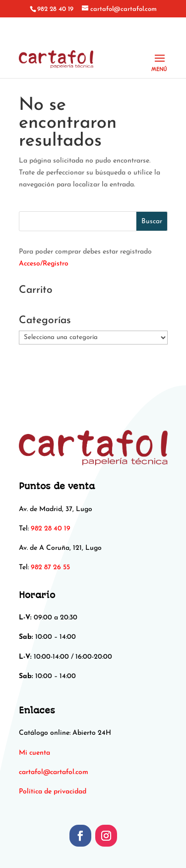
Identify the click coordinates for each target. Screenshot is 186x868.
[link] (54, 772)
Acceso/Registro (44, 264)
